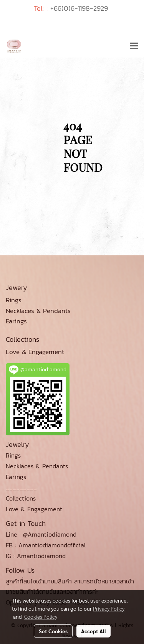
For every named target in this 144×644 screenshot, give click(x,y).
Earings (16, 477)
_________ (21, 488)
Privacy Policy (109, 608)
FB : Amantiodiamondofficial (46, 545)
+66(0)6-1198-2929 (79, 8)
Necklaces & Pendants (37, 466)
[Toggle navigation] (134, 46)
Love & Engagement (34, 509)
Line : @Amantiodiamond (41, 534)
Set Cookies (53, 631)
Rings (13, 455)
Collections (21, 498)
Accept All (94, 631)
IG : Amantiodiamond (36, 556)
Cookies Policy (41, 616)
